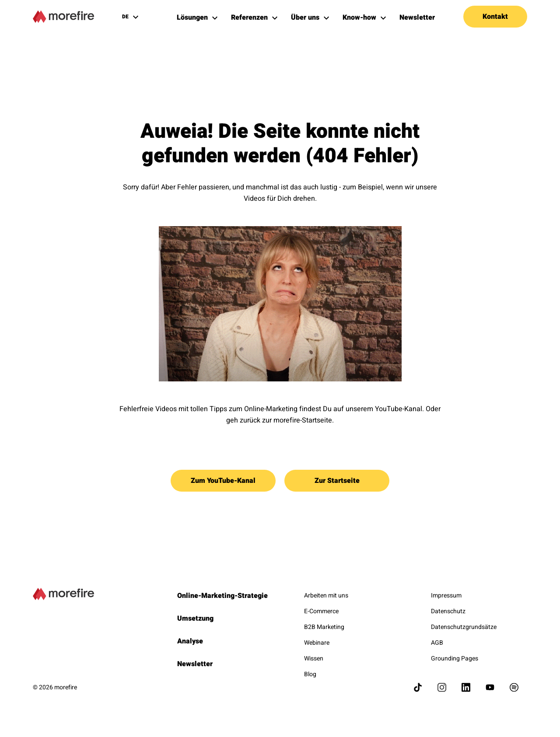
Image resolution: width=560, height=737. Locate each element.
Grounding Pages (455, 658)
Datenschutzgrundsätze (464, 627)
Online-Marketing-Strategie (222, 596)
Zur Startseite (337, 481)
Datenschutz (448, 611)
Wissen (314, 658)
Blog (310, 674)
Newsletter (195, 664)
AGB (437, 643)
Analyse (190, 641)
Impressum (446, 596)
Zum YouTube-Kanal (223, 481)
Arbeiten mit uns (326, 596)
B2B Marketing (324, 627)
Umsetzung (195, 618)
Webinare (317, 643)
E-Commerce (321, 611)
